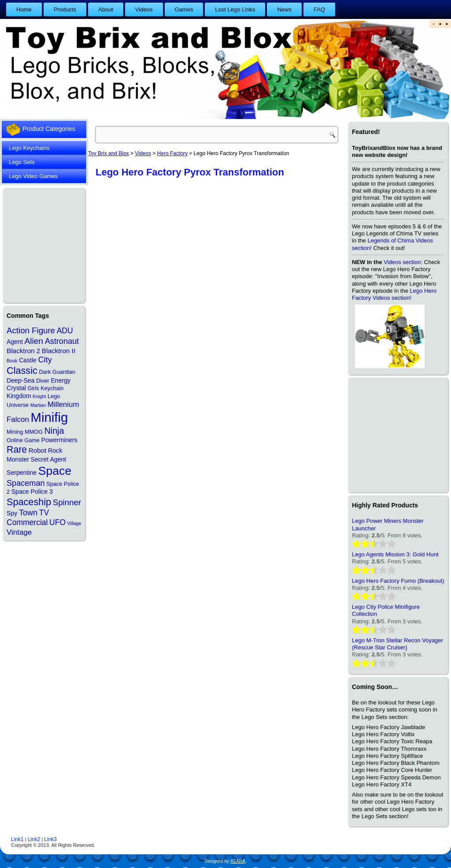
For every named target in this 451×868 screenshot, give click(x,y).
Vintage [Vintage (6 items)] (19, 532)
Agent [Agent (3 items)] (15, 342)
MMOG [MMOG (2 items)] (34, 432)
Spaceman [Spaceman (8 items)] (26, 483)
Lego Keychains (29, 148)
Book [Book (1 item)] (12, 361)
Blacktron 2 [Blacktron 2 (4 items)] (23, 351)
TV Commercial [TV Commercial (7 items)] (28, 518)
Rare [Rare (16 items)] (17, 450)
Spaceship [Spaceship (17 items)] (29, 502)
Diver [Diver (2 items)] (43, 381)
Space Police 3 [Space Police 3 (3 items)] (32, 492)
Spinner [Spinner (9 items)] (67, 502)
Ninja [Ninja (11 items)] (54, 431)
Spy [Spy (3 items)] (12, 513)
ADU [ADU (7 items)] (65, 331)
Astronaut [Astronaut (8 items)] (62, 341)
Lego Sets (22, 162)
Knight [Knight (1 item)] (39, 396)
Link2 (34, 839)
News (284, 9)
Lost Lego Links (235, 9)
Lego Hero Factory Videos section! (394, 294)
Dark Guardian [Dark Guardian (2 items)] (57, 372)
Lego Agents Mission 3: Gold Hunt (395, 554)
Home (24, 9)
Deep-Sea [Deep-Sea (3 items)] (20, 380)
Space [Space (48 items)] (55, 471)
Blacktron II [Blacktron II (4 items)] (59, 351)
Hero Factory (172, 153)
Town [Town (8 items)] (28, 513)
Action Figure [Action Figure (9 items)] (31, 330)
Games (184, 9)
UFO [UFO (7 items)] (57, 522)
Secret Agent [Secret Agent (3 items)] (49, 459)
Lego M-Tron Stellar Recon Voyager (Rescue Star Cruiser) (397, 644)
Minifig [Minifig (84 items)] (50, 417)
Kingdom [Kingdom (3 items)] (19, 396)
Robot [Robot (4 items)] (38, 450)
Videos (144, 9)
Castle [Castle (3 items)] (28, 360)
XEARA (238, 861)
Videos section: (403, 262)
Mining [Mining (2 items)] (15, 432)
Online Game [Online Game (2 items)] (23, 440)
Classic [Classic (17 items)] (22, 371)
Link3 (50, 839)
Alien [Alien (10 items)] (34, 341)
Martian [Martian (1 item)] (38, 405)
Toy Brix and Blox (109, 153)
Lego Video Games (33, 176)
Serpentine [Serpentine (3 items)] (22, 473)
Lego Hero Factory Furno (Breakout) (398, 581)
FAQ (319, 9)
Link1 (17, 839)
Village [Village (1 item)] (74, 523)
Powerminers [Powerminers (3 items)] (59, 440)
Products (65, 9)
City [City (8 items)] (45, 360)
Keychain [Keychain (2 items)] (52, 388)
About (106, 9)
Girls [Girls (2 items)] (33, 388)
